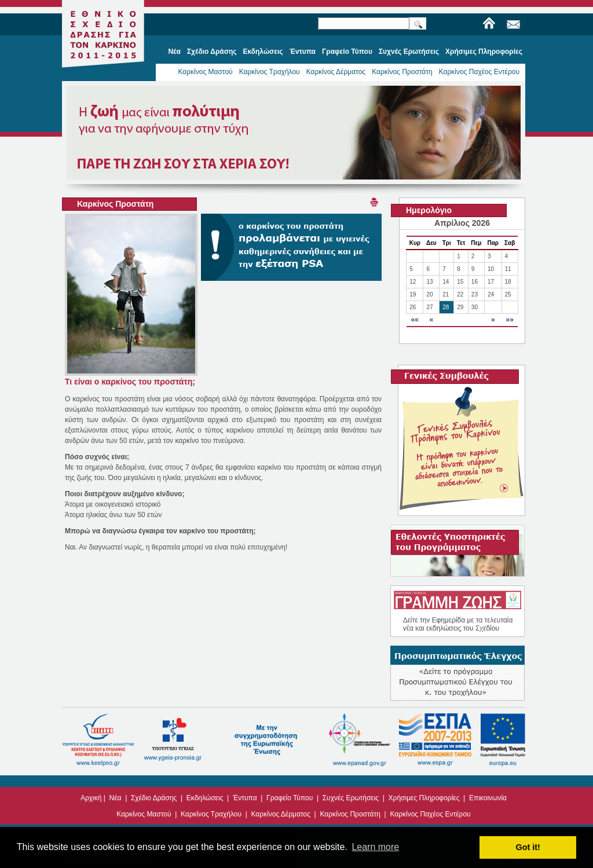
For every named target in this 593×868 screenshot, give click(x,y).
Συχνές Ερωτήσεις (351, 798)
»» (509, 320)
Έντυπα (245, 798)
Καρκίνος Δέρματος (336, 72)
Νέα (116, 798)
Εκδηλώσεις (205, 798)
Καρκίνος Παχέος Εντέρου (479, 72)
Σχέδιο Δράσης (154, 798)
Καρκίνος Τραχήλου (270, 72)
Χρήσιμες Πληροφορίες (424, 798)
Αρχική (91, 798)
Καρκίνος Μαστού (205, 72)
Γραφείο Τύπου (290, 798)
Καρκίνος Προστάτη (402, 72)
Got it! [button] (528, 847)
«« (415, 320)
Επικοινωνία (488, 798)
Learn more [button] (375, 847)
